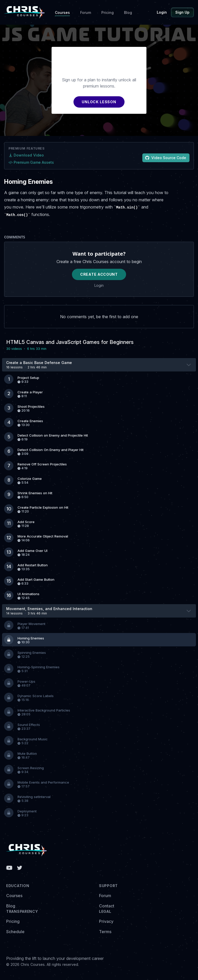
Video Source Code (166, 158)
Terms (105, 932)
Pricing (108, 12)
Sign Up (182, 12)
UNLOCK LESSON (99, 102)
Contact (107, 906)
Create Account (99, 274)
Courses (62, 12)
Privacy (106, 921)
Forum (86, 12)
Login (162, 12)
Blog (128, 12)
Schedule (15, 932)
